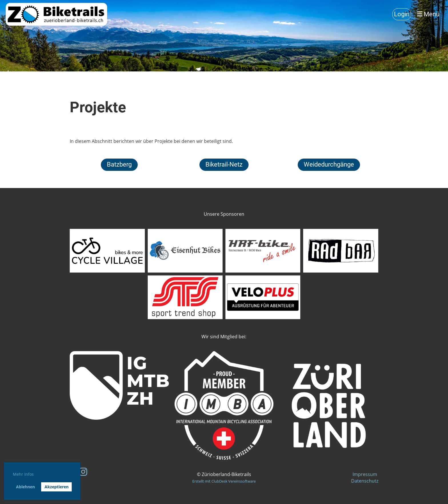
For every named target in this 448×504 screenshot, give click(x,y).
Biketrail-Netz (224, 164)
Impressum (365, 474)
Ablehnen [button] (25, 487)
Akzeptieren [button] (57, 487)
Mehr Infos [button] (23, 474)
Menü (428, 14)
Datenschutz (365, 481)
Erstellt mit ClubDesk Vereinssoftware (224, 481)
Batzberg (119, 164)
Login (402, 14)
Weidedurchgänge (329, 164)
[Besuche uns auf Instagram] (83, 472)
